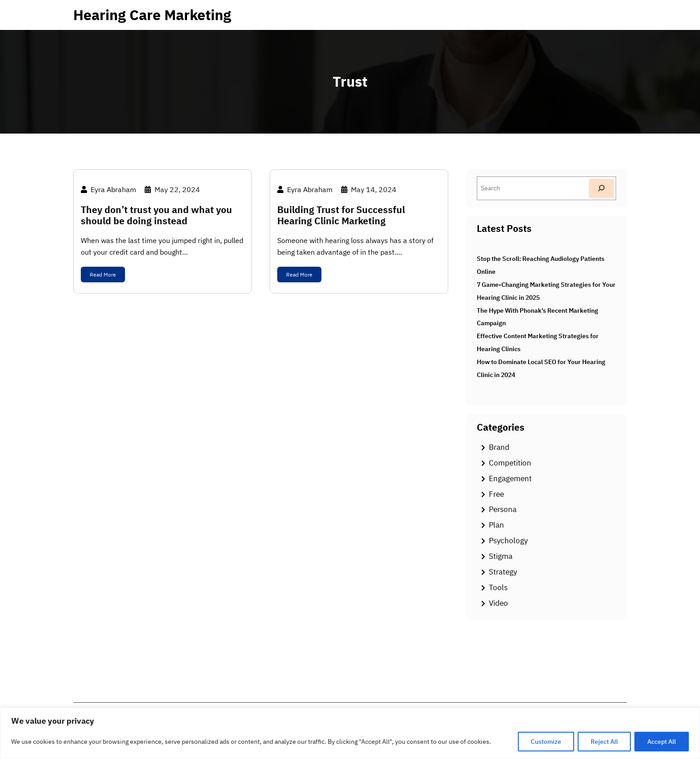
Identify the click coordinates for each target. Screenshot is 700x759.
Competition (510, 463)
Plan (496, 525)
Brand (499, 447)
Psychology (508, 541)
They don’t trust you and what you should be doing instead (156, 215)
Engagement (510, 478)
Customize (546, 742)
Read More (103, 275)
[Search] (601, 188)
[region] (350, 733)
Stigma (501, 556)
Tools (498, 587)
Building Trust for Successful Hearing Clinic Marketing (341, 215)
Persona (503, 509)
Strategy (503, 572)
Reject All (604, 742)
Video (498, 603)
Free (496, 494)
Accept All (662, 742)
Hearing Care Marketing (152, 15)
